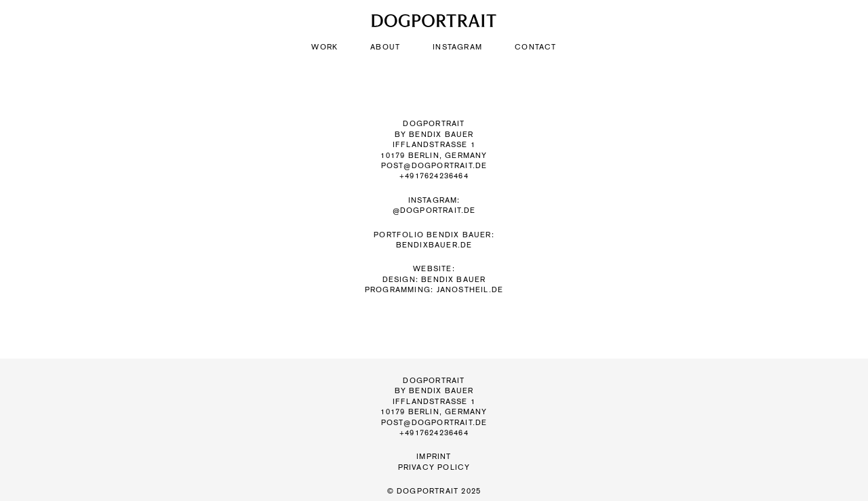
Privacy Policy (434, 467)
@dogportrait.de (434, 211)
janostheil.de (470, 290)
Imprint (434, 457)
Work (324, 47)
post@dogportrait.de (434, 166)
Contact (535, 47)
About (385, 47)
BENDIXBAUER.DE (434, 245)
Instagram (457, 47)
